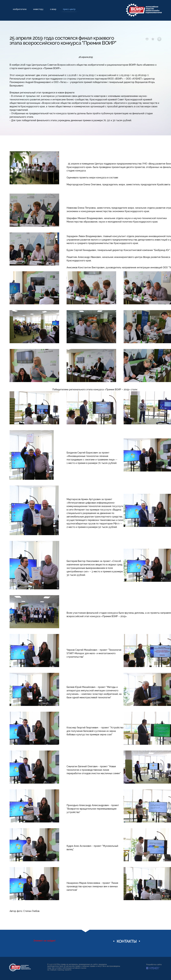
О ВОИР (53, 9)
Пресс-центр (69, 9)
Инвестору (38, 9)
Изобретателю (20, 9)
